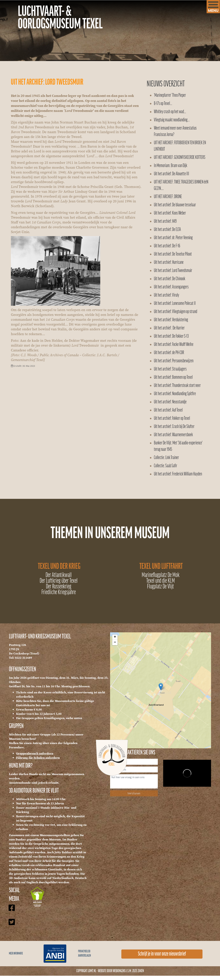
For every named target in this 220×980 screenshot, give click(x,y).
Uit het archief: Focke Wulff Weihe (174, 345)
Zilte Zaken (138, 971)
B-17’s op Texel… (163, 104)
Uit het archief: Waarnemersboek (173, 435)
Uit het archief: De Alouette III (171, 174)
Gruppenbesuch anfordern (35, 753)
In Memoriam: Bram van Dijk (170, 166)
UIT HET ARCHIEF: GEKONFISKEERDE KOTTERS (180, 158)
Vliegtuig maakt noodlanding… (172, 120)
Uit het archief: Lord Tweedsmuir (173, 271)
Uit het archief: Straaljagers (170, 369)
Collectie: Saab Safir (165, 466)
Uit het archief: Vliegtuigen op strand (175, 312)
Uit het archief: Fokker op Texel (172, 418)
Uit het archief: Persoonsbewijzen (174, 361)
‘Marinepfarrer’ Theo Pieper (170, 95)
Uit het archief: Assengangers (171, 287)
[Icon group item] (12, 911)
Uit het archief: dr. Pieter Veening (173, 238)
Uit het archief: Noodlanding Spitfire (175, 394)
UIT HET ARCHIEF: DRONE (168, 197)
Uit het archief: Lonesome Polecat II (175, 303)
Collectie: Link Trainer (166, 458)
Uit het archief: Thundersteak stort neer (177, 386)
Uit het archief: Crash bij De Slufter (174, 427)
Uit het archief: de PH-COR (169, 353)
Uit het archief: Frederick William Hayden (178, 474)
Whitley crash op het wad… (170, 112)
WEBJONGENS (119, 971)
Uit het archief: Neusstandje (170, 402)
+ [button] (115, 637)
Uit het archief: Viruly (166, 295)
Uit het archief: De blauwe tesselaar (175, 205)
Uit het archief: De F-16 (167, 246)
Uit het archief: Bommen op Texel (173, 377)
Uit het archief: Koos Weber (170, 213)
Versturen (134, 793)
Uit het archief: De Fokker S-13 (171, 336)
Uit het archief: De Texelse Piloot (173, 254)
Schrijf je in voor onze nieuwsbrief (162, 954)
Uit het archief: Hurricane (169, 262)
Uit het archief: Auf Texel (168, 410)
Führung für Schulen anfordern (38, 758)
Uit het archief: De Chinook (170, 279)
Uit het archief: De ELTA (167, 230)
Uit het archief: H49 (165, 221)
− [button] (115, 643)
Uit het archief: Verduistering (171, 320)
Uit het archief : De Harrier (169, 328)
